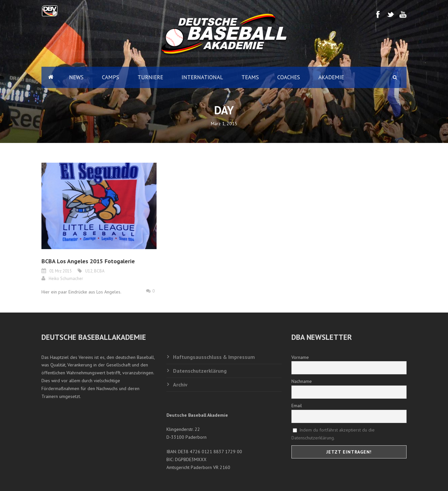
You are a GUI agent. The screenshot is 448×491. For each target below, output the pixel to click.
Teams (250, 77)
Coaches (289, 77)
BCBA (99, 271)
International (202, 77)
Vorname (300, 357)
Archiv (180, 385)
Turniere (150, 77)
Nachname (302, 381)
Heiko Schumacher (66, 279)
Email (297, 406)
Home (51, 77)
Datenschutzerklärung (200, 371)
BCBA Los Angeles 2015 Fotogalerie (88, 261)
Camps (111, 77)
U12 (89, 271)
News (76, 77)
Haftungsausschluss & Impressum (214, 357)
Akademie (331, 77)
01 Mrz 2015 (61, 271)
